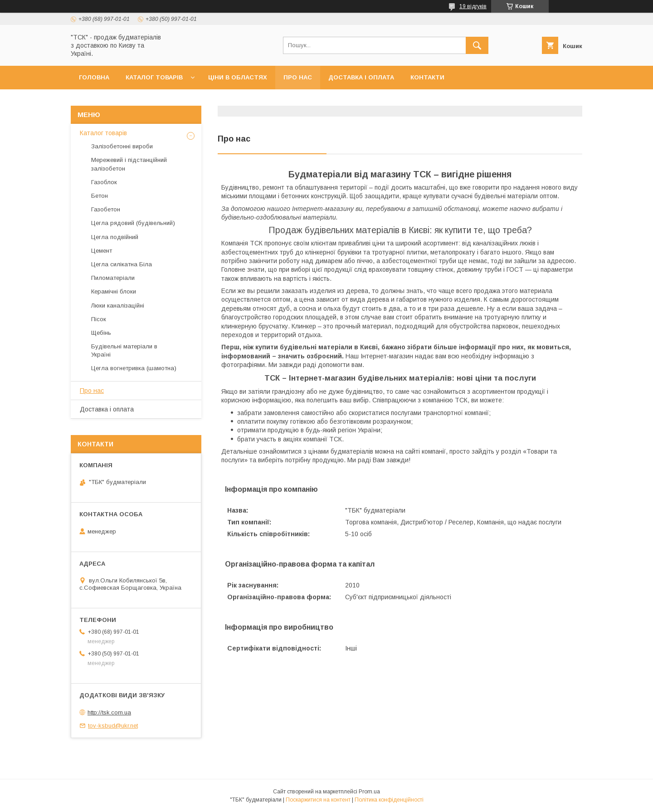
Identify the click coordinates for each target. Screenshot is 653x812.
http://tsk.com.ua (109, 712)
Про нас (298, 77)
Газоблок (104, 182)
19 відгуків (473, 6)
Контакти (427, 77)
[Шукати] (477, 45)
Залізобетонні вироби (122, 146)
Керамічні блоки (114, 291)
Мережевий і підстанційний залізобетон (129, 164)
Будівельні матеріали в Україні (124, 350)
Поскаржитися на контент (318, 800)
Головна (94, 77)
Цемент (102, 251)
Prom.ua (369, 792)
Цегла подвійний (115, 237)
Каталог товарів (154, 77)
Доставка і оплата (361, 77)
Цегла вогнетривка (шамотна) (134, 368)
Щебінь (101, 333)
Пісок (99, 319)
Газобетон (106, 209)
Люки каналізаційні (118, 306)
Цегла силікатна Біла (122, 264)
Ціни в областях (238, 77)
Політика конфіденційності (389, 800)
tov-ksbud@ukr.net (113, 726)
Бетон (100, 196)
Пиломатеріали (113, 278)
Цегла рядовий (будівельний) (133, 223)
